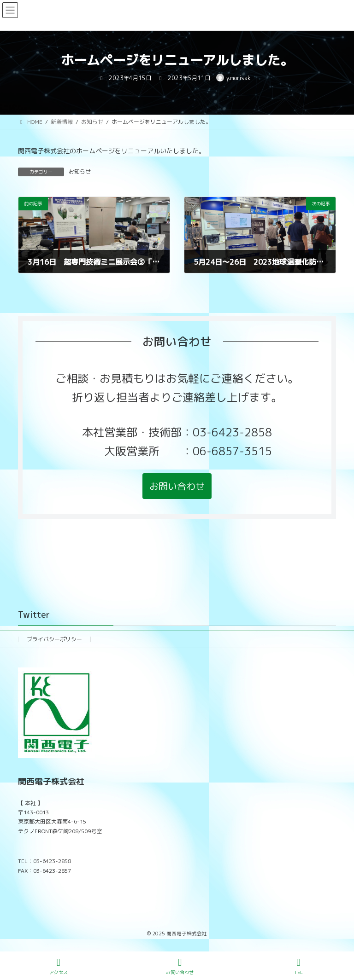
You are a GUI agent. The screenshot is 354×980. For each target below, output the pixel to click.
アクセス (59, 966)
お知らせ (80, 171)
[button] (177, 486)
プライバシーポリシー (54, 639)
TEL (299, 966)
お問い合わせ (180, 966)
